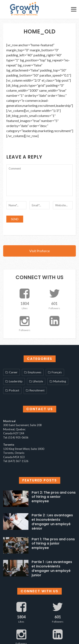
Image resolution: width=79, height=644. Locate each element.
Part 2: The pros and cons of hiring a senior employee (54, 497)
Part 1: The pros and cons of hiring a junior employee (53, 544)
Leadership (16, 381)
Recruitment (37, 390)
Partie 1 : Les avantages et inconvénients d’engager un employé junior (52, 568)
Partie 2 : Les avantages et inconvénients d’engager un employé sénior (52, 522)
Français (57, 372)
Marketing (60, 381)
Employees (35, 372)
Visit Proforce (39, 251)
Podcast (14, 390)
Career (13, 372)
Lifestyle (38, 381)
